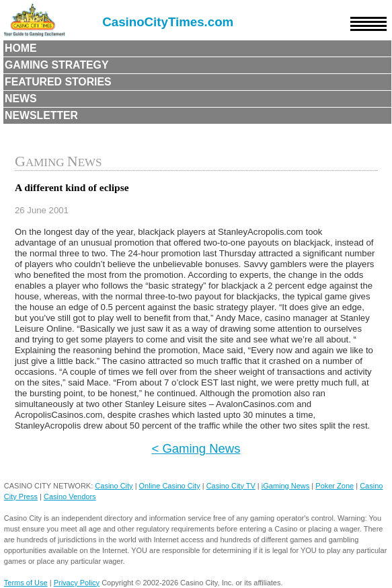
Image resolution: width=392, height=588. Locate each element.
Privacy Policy (77, 583)
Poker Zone (335, 486)
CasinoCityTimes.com (168, 22)
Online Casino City (170, 486)
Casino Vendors (70, 497)
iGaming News (286, 486)
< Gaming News (196, 448)
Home (21, 48)
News (21, 99)
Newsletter (41, 115)
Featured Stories (58, 82)
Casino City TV (231, 486)
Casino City (114, 486)
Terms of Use (26, 583)
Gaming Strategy (56, 65)
